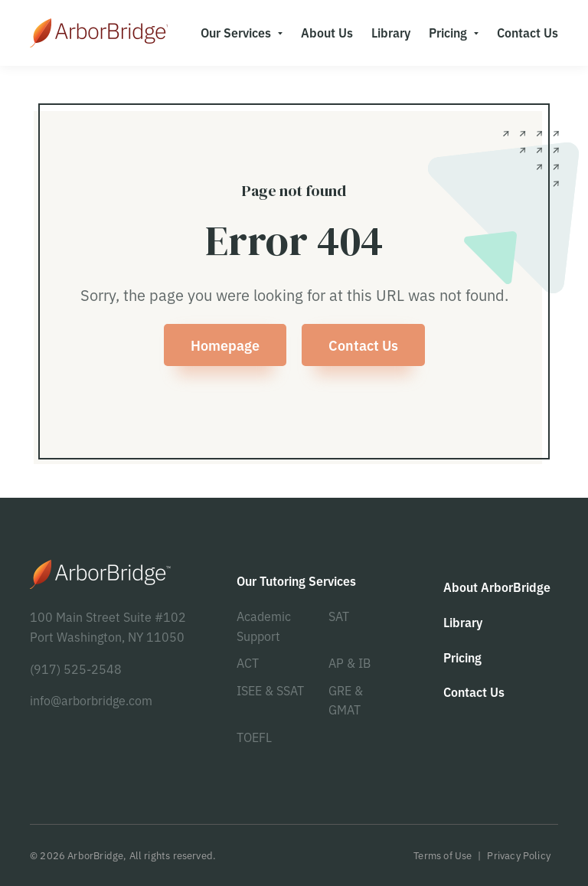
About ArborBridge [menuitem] (497, 587)
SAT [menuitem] (339, 616)
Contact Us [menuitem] (528, 32)
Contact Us (363, 345)
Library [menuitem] (391, 32)
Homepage (225, 345)
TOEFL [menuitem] (254, 737)
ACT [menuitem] (248, 662)
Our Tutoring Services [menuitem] (296, 580)
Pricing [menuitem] (448, 32)
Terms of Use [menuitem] (443, 855)
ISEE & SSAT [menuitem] (270, 690)
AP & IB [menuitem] (350, 662)
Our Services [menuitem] (236, 32)
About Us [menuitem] (327, 32)
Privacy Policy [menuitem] (519, 855)
